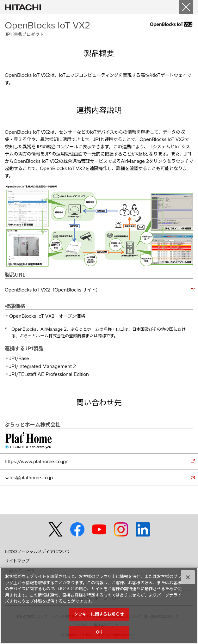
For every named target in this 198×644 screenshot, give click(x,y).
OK (99, 632)
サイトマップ (17, 561)
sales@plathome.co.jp (29, 478)
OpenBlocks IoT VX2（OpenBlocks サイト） (53, 290)
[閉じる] (188, 577)
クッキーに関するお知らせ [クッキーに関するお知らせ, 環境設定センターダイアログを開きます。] (99, 614)
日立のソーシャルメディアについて (37, 551)
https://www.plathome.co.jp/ (36, 462)
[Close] (186, 7)
